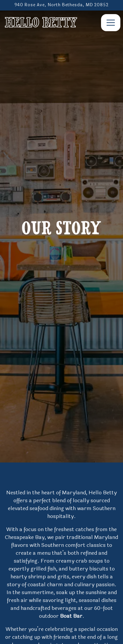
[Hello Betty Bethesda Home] (41, 22)
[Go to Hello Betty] (61, 5)
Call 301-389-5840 (62, 619)
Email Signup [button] (61, 635)
